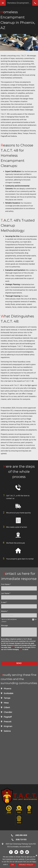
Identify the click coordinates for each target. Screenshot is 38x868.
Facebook (11, 852)
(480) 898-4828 (21, 835)
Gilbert (7, 708)
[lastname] (19, 597)
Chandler (8, 712)
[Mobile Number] (19, 615)
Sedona (7, 731)
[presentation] (19, 656)
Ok (13, 865)
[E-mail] (19, 606)
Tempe (7, 698)
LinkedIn (22, 852)
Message (4, 626)
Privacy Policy (26, 865)
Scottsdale (8, 693)
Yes (35, 619)
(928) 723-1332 (21, 840)
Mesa (6, 703)
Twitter (16, 852)
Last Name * (6, 593)
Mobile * (5, 611)
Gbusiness (27, 852)
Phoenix (7, 689)
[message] (19, 632)
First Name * (6, 584)
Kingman (8, 726)
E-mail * (4, 602)
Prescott (7, 722)
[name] (19, 588)
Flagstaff (7, 717)
